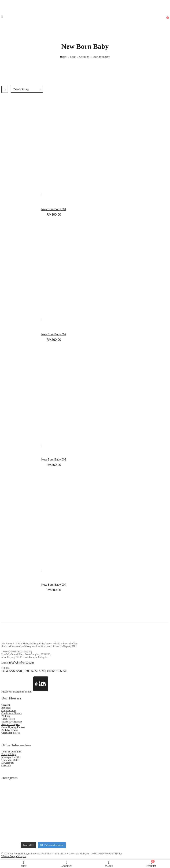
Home (63, 57)
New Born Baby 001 (54, 209)
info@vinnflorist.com (21, 663)
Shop (73, 57)
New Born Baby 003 (54, 460)
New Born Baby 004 (54, 585)
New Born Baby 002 (54, 334)
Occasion (84, 57)
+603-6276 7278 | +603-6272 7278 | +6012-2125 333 (34, 671)
